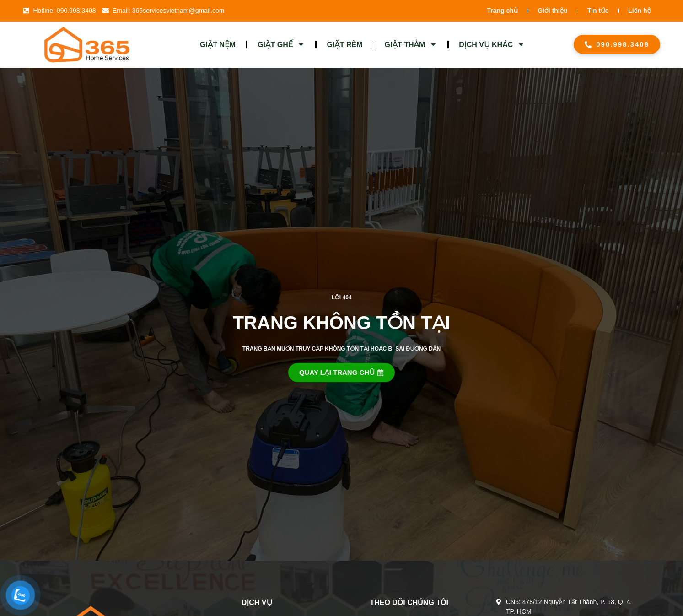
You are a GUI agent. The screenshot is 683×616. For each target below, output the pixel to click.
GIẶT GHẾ (281, 44)
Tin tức (598, 11)
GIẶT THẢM (411, 44)
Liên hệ (640, 11)
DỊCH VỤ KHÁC (492, 44)
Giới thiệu (552, 11)
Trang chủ (503, 11)
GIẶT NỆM (218, 45)
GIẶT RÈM (344, 45)
